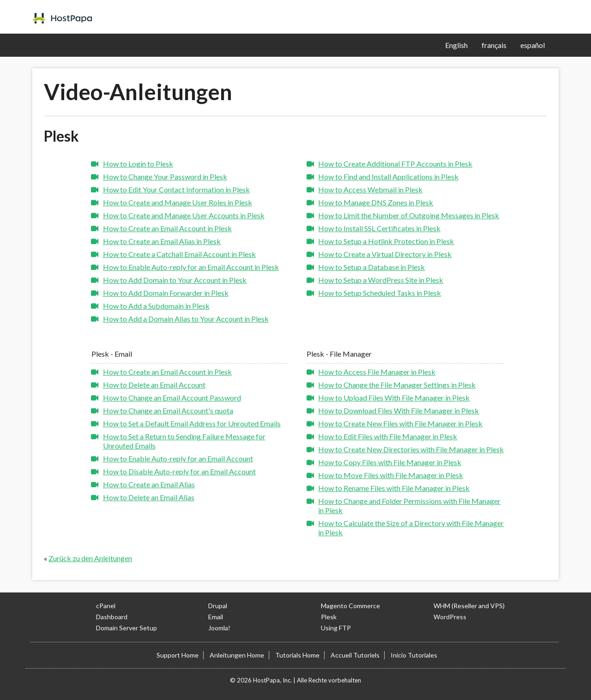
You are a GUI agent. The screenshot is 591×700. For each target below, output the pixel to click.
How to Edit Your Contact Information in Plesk (176, 189)
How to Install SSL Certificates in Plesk (379, 228)
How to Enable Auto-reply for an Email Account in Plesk (191, 267)
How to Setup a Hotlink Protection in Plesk (386, 241)
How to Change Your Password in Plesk (165, 176)
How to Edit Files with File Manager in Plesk (388, 436)
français (494, 45)
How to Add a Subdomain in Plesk (156, 306)
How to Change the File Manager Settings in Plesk (397, 385)
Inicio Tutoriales (414, 655)
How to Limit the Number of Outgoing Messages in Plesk (409, 215)
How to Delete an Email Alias (149, 497)
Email (216, 617)
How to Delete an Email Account (154, 385)
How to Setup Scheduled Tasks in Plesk (380, 293)
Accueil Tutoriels (355, 655)
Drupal (218, 606)
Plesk (329, 617)
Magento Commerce (350, 606)
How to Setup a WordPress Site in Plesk (381, 280)
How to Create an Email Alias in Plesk (162, 241)
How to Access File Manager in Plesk (377, 372)
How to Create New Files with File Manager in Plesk (400, 423)
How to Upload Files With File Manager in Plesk (394, 398)
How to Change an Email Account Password (172, 398)
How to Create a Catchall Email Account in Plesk (179, 254)
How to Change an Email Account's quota (168, 410)
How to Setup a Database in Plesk (371, 267)
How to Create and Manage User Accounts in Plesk (184, 215)
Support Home (178, 655)
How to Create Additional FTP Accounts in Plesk (395, 164)
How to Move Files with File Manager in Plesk (391, 475)
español (533, 45)
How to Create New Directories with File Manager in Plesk (411, 449)
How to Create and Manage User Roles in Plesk (178, 202)
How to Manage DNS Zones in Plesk (376, 202)
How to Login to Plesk (138, 164)
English (456, 45)
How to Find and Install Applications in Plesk (388, 176)
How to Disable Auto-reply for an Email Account (179, 471)
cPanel (106, 606)
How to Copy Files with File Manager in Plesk (390, 462)
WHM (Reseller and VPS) (469, 606)
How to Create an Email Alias (149, 484)
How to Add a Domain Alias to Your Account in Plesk (186, 319)
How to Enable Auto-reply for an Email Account (178, 458)
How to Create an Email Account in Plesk (167, 228)
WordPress (450, 617)
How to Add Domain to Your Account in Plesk (175, 280)
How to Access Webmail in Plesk (370, 189)
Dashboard (112, 617)
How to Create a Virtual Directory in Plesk (385, 254)
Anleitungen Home (237, 655)
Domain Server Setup (127, 628)
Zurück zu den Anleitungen (90, 558)
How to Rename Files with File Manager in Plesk (394, 488)
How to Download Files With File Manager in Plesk (398, 410)
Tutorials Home (297, 655)
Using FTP (336, 628)
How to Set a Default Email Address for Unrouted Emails (192, 423)
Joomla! (219, 628)
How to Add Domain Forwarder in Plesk (166, 293)
